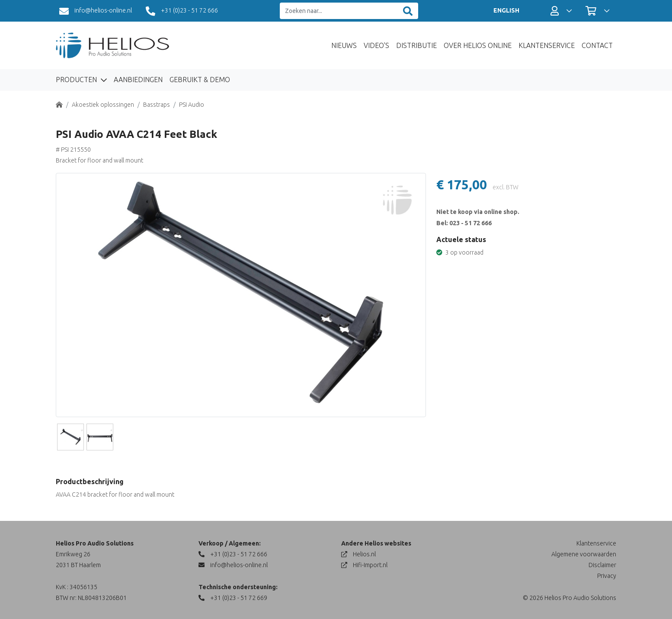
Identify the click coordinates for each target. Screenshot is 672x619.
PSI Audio (192, 105)
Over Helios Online (478, 45)
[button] (561, 11)
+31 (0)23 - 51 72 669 (233, 598)
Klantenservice (547, 45)
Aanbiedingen (138, 80)
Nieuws (344, 45)
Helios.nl (358, 554)
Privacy (607, 576)
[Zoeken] (408, 11)
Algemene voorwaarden (584, 554)
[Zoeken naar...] (339, 11)
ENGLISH (506, 10)
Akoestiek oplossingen (103, 105)
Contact (597, 45)
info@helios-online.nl (96, 11)
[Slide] (70, 437)
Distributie (416, 45)
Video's (376, 45)
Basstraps (157, 105)
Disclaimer (602, 565)
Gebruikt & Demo (200, 80)
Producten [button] (77, 80)
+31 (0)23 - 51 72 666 (182, 11)
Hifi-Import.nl (364, 565)
